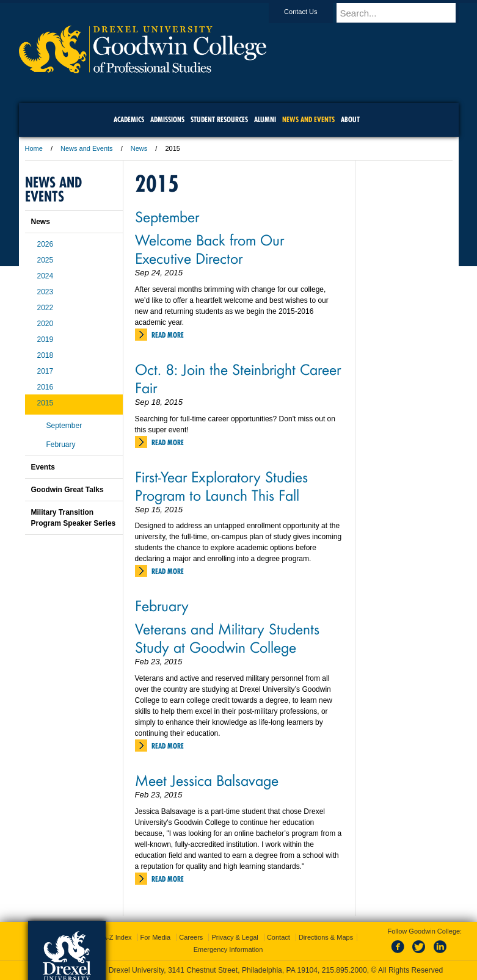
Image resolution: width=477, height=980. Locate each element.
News (139, 148)
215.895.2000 (344, 970)
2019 (46, 339)
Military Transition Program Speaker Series (74, 518)
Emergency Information (228, 949)
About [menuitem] (350, 119)
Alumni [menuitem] (265, 119)
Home (34, 148)
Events (43, 467)
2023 (46, 292)
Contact (279, 937)
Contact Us (312, 12)
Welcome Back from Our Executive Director (209, 249)
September (167, 216)
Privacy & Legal (235, 937)
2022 (46, 308)
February (162, 605)
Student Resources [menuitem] (219, 119)
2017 (46, 371)
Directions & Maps (326, 937)
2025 (46, 260)
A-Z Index (117, 937)
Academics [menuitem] (129, 119)
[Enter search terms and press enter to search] (403, 13)
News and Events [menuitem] (308, 119)
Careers (191, 937)
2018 (46, 355)
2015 (46, 403)
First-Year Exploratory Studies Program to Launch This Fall (221, 485)
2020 (46, 324)
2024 (46, 276)
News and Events (87, 148)
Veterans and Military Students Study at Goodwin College (227, 637)
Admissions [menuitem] (167, 119)
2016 (46, 387)
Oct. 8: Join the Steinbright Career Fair (238, 378)
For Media (156, 937)
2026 (46, 244)
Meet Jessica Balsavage (207, 780)
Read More (168, 335)
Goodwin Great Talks (67, 490)
